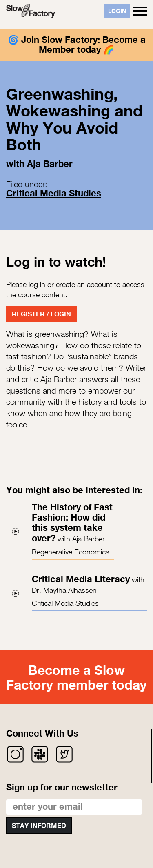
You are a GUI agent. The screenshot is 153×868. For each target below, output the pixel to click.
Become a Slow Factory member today (76, 677)
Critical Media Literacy (81, 579)
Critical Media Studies (54, 193)
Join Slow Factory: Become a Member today (83, 45)
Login (117, 11)
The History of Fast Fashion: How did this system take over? (72, 523)
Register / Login (41, 314)
